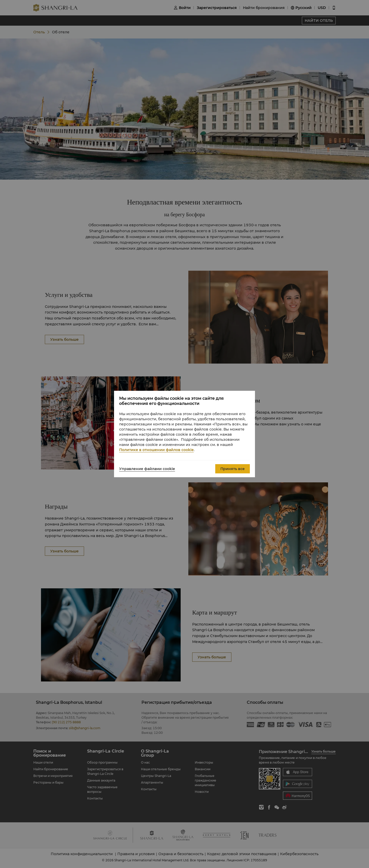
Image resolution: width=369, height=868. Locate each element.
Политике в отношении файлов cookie (156, 450)
